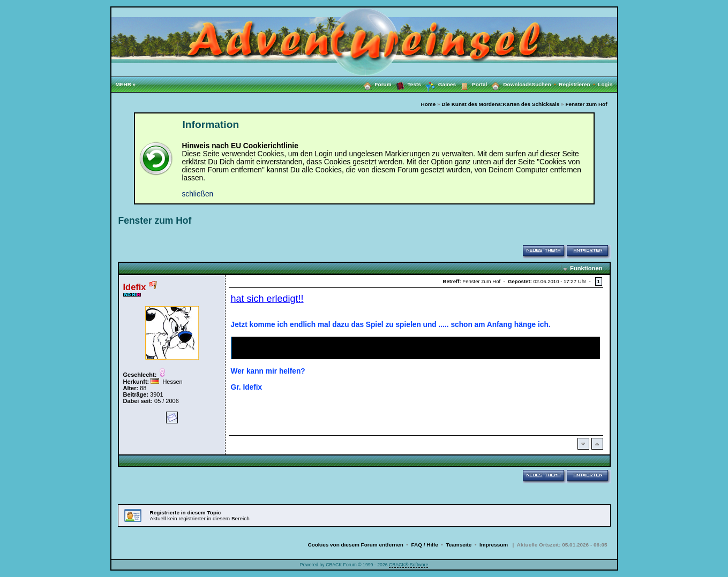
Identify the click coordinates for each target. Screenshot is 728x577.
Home (429, 104)
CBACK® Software (408, 565)
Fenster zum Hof (586, 104)
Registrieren (578, 84)
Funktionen (586, 268)
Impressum (494, 545)
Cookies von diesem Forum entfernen (355, 545)
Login (605, 84)
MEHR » (126, 84)
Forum (375, 84)
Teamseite (459, 545)
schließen (198, 194)
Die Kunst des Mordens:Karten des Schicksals (500, 104)
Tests (406, 84)
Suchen (546, 84)
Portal (471, 84)
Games (438, 85)
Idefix (135, 287)
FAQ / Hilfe (424, 545)
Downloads (509, 84)
